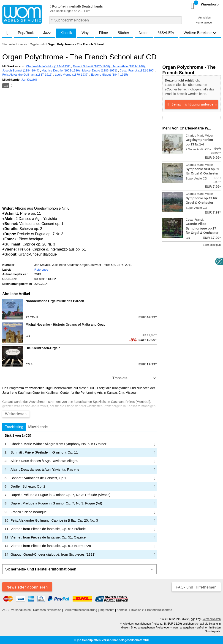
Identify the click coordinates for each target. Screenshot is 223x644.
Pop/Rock (26, 33)
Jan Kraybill (29, 80)
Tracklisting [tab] (14, 427)
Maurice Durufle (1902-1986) (61, 70)
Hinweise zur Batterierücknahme (151, 610)
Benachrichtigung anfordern (192, 104)
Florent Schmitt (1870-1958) (92, 66)
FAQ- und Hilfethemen (196, 587)
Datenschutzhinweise (47, 610)
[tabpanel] (79, 496)
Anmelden (204, 18)
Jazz (47, 33)
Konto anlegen (204, 23)
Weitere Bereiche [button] (200, 33)
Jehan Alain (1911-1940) (129, 66)
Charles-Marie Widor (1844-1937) (49, 66)
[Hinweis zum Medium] (11, 86)
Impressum (107, 610)
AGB (5, 610)
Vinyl (85, 33)
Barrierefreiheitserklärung (80, 610)
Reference (41, 270)
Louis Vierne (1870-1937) (72, 75)
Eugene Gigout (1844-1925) (109, 75)
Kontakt (122, 610)
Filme (103, 33)
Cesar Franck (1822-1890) (137, 70)
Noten (144, 33)
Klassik (66, 33)
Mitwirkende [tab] (38, 427)
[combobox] (116, 20)
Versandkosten (21, 610)
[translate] (133, 378)
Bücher (123, 33)
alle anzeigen (212, 245)
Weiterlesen (16, 414)
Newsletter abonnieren (27, 587)
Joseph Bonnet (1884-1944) (21, 70)
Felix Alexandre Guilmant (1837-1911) (28, 75)
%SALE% (166, 33)
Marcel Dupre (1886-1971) (100, 70)
